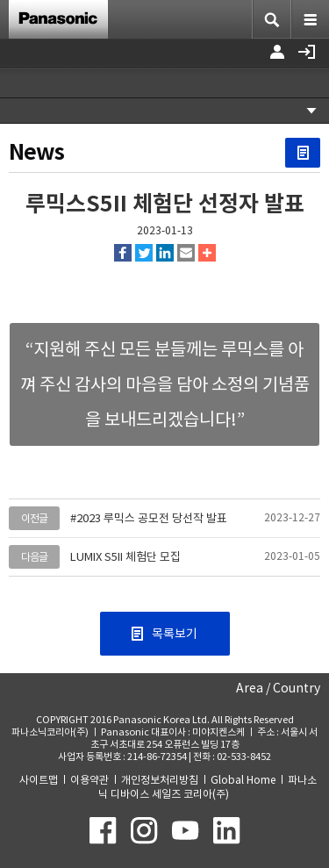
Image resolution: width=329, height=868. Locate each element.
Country (297, 688)
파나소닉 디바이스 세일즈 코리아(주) (207, 787)
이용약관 (89, 780)
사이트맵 (39, 780)
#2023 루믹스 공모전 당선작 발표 (149, 518)
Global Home (243, 780)
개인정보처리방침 (160, 780)
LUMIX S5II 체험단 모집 (125, 557)
